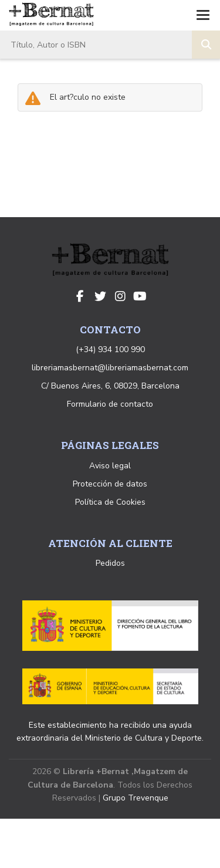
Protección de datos (110, 484)
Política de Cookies (110, 502)
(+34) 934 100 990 (110, 349)
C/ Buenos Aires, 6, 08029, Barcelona (110, 386)
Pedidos (110, 563)
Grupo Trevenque (136, 798)
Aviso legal (110, 466)
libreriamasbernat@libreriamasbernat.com (110, 368)
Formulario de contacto (110, 404)
